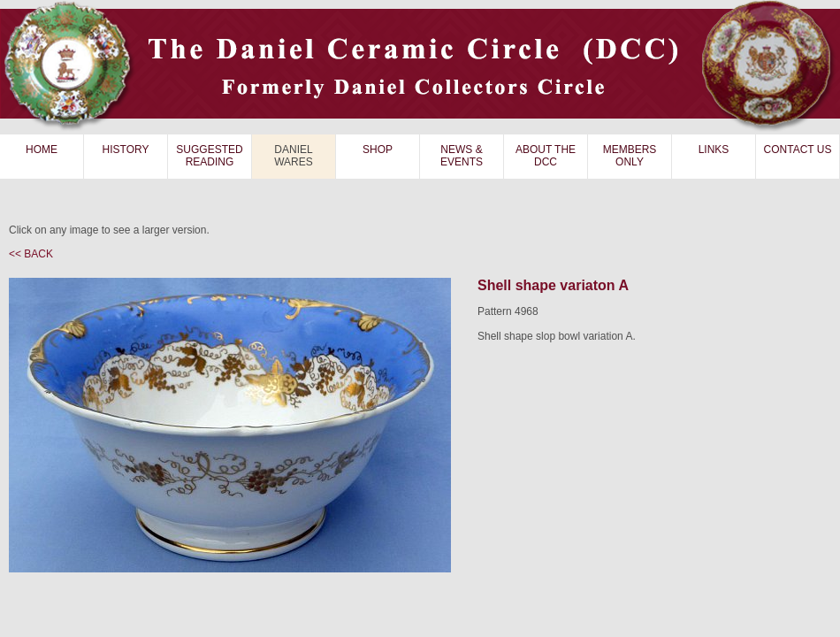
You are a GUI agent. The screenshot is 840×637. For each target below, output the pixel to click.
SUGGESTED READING (209, 156)
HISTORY (126, 150)
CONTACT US (798, 150)
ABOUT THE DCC (546, 156)
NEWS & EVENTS (462, 156)
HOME (42, 150)
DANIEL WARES (294, 156)
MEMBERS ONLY (630, 156)
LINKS (714, 150)
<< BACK (31, 254)
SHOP (378, 150)
